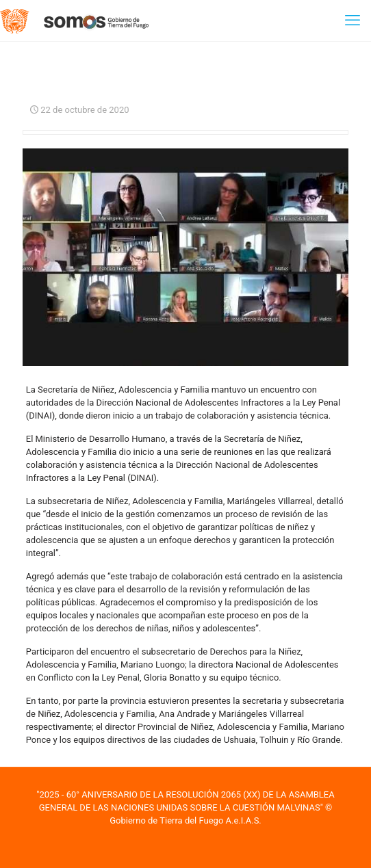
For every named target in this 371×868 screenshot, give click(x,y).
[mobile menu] (353, 21)
